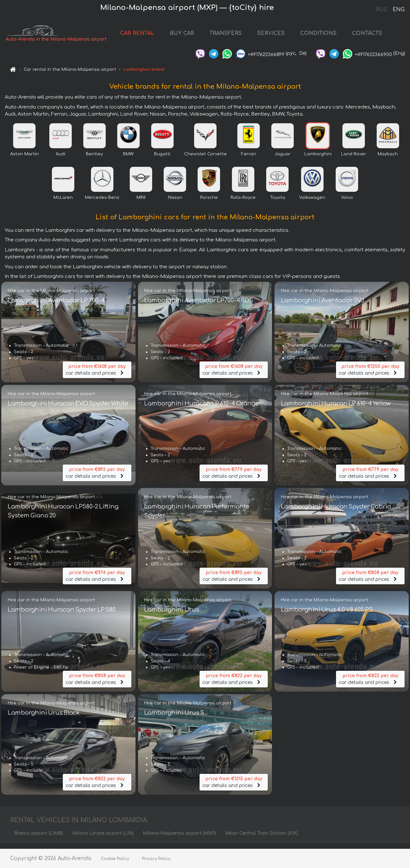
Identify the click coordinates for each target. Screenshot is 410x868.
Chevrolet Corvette (205, 159)
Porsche (209, 203)
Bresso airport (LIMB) (39, 838)
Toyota (278, 203)
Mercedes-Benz (102, 203)
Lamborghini (318, 159)
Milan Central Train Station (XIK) (262, 838)
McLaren (63, 203)
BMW (128, 159)
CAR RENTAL (144, 36)
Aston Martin (25, 159)
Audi (61, 159)
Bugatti (162, 159)
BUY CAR (188, 36)
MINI (141, 203)
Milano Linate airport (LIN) (103, 838)
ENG (398, 10)
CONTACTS (373, 36)
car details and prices (97, 374)
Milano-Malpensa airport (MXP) (179, 838)
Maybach (388, 159)
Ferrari (249, 159)
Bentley (94, 159)
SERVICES (277, 36)
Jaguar (283, 159)
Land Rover (354, 159)
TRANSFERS (232, 36)
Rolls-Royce (243, 203)
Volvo (347, 203)
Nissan (175, 203)
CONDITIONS (325, 36)
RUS (382, 10)
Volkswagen (312, 203)
